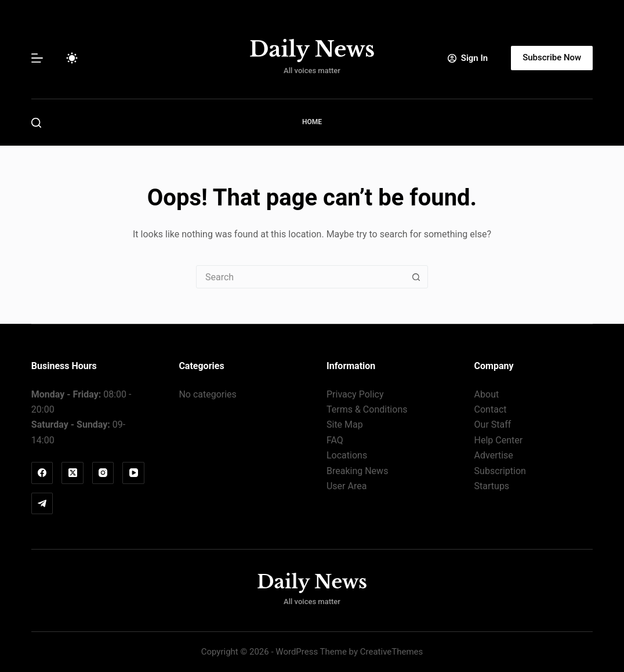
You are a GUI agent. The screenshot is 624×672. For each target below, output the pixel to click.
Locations (347, 455)
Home (312, 122)
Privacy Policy (355, 394)
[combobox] (301, 277)
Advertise (494, 455)
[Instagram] (103, 473)
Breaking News (357, 471)
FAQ (335, 440)
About (487, 394)
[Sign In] (468, 58)
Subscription (500, 471)
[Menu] (37, 58)
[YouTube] (133, 473)
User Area (347, 486)
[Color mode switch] (72, 58)
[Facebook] (42, 473)
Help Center (499, 440)
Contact (491, 409)
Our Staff (493, 424)
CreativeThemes (392, 652)
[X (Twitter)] (72, 473)
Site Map (345, 424)
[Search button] (416, 277)
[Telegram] (42, 504)
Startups (492, 486)
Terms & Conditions (367, 409)
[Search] (36, 123)
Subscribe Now (552, 57)
